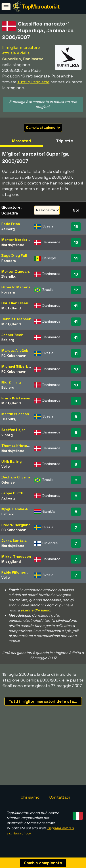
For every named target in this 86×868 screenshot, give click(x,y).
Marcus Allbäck (15, 350)
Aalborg (8, 229)
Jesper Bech (12, 335)
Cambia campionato (43, 863)
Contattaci (60, 799)
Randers (9, 261)
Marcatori (22, 141)
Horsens (8, 292)
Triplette (65, 141)
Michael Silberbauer (19, 366)
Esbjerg (8, 340)
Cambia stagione (43, 128)
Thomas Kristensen (18, 446)
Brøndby (9, 276)
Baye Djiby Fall (14, 256)
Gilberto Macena (16, 287)
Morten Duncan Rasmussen (26, 271)
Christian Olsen (15, 303)
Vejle (6, 466)
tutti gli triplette (33, 82)
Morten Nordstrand (18, 240)
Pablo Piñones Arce (18, 572)
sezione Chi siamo (35, 610)
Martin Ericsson (15, 414)
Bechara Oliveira (16, 477)
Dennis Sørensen (16, 319)
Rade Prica (11, 224)
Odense (8, 482)
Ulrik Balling (12, 462)
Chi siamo (30, 799)
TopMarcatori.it (41, 6)
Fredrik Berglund (16, 525)
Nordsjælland (13, 245)
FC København (14, 356)
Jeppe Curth (12, 493)
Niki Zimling (11, 382)
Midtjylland (11, 308)
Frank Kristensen (16, 398)
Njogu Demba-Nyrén (19, 509)
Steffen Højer (13, 430)
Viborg (7, 435)
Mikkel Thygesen (16, 556)
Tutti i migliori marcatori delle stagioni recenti (45, 701)
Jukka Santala (14, 541)
